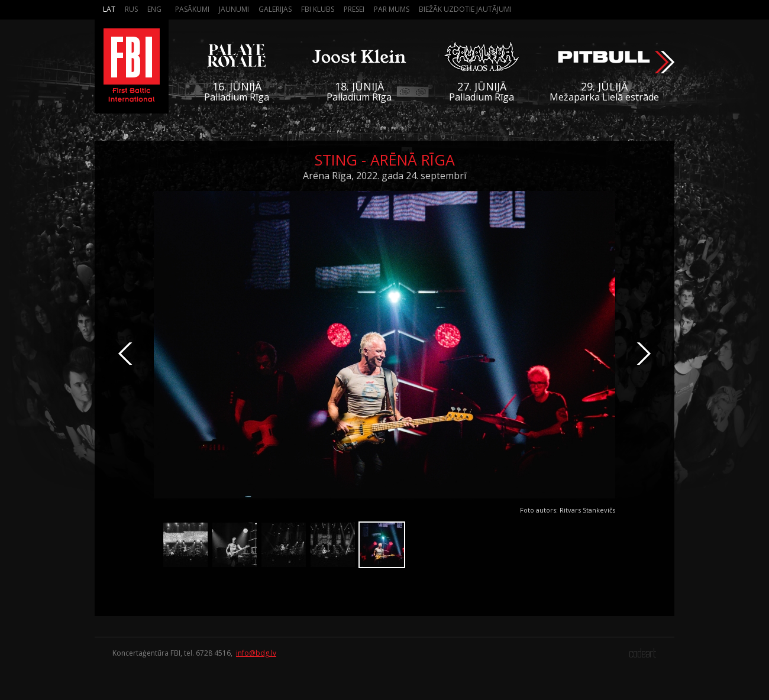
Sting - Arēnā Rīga (385, 160)
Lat (109, 9)
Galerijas (275, 9)
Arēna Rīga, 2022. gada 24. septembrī (384, 176)
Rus (131, 9)
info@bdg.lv (256, 653)
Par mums (392, 9)
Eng (154, 9)
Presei (354, 9)
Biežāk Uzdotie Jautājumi (465, 9)
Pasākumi (192, 9)
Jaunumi (234, 9)
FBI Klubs (318, 9)
